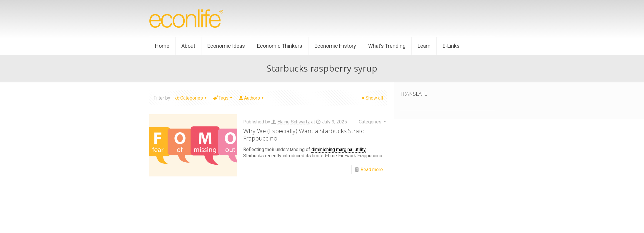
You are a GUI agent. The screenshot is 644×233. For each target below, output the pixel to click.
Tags (223, 98)
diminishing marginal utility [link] (338, 149)
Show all (372, 98)
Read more (372, 170)
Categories (191, 98)
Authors (252, 98)
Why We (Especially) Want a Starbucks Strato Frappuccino (304, 134)
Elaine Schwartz (294, 122)
